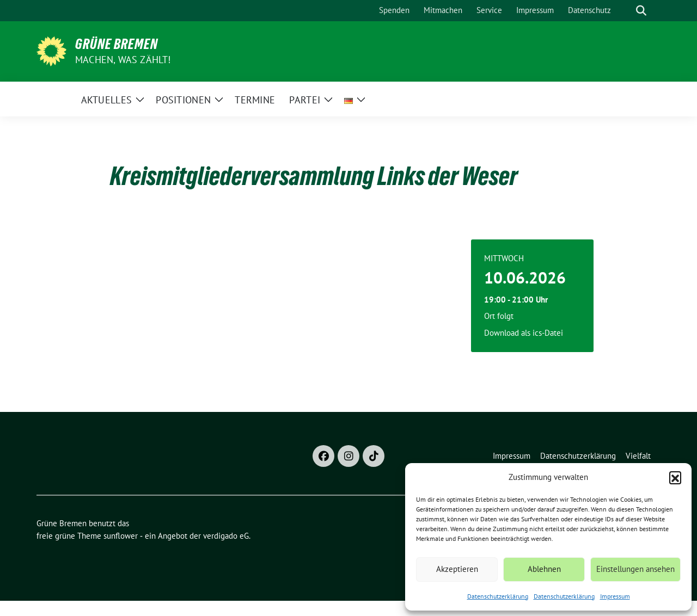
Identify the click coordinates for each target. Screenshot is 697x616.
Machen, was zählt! (123, 60)
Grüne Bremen (117, 44)
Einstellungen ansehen (635, 569)
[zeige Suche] (641, 11)
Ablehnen (544, 569)
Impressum (615, 596)
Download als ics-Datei (524, 333)
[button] (675, 477)
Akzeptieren (457, 569)
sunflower (121, 536)
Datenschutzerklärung (498, 596)
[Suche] (626, 11)
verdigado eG (226, 536)
